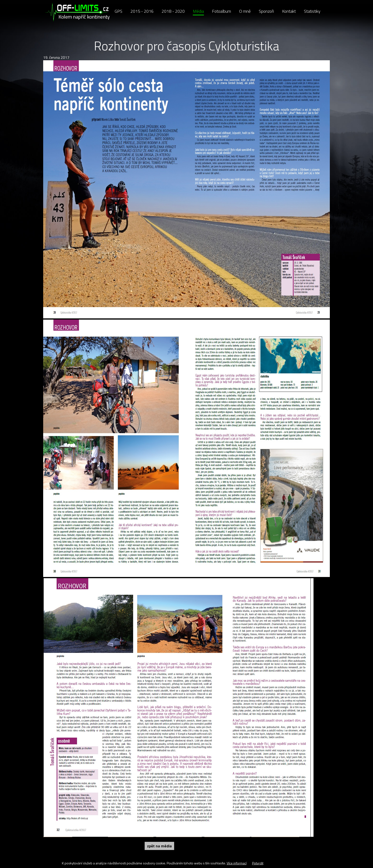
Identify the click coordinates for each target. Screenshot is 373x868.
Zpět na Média (159, 846)
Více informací (237, 863)
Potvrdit (258, 863)
